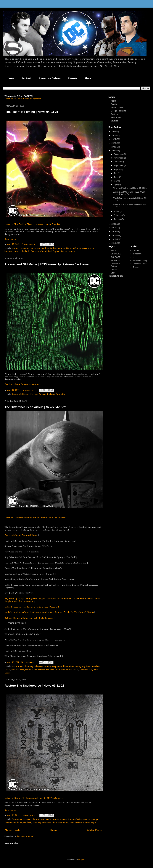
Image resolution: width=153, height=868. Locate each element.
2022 (114, 147)
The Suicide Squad (39, 251)
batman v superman (21, 248)
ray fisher (86, 667)
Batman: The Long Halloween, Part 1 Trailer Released (29, 618)
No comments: (29, 244)
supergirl (95, 820)
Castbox (114, 114)
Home (10, 78)
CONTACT (116, 257)
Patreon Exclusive (47, 394)
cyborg (78, 667)
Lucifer (48, 820)
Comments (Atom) (26, 836)
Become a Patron (50, 78)
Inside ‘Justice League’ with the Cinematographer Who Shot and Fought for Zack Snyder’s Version (49, 612)
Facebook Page (140, 264)
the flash (25, 251)
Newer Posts (12, 830)
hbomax (8, 251)
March (117, 211)
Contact (26, 78)
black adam (69, 667)
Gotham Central (74, 248)
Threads (136, 267)
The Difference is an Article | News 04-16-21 (36, 407)
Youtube (114, 121)
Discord (136, 250)
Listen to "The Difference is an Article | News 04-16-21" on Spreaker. (35, 518)
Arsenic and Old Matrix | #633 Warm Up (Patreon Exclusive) (47, 264)
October (118, 162)
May (116, 181)
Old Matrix (24, 394)
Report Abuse (116, 276)
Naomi (56, 820)
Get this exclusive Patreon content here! (23, 384)
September (119, 166)
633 (13, 667)
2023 (114, 143)
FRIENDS (115, 260)
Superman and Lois (13, 823)
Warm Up (60, 394)
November (119, 158)
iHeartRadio (116, 117)
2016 (114, 239)
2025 (114, 135)
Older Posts (94, 830)
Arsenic (15, 394)
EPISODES (116, 254)
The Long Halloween (42, 823)
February (118, 215)
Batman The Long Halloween (30, 667)
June (116, 177)
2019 (114, 228)
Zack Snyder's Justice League (61, 251)
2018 (114, 232)
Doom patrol (59, 248)
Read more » (10, 239)
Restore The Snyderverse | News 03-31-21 (34, 686)
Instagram (137, 254)
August (117, 169)
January (118, 219)
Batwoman (17, 820)
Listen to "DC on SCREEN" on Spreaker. (23, 99)
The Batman (39, 670)
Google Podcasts (118, 111)
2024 (114, 139)
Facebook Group (140, 260)
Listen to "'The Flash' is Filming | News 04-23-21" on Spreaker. (32, 224)
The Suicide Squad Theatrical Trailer (21, 535)
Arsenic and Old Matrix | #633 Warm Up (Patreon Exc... (129, 193)
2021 (114, 151)
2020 (114, 224)
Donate (73, 78)
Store (88, 78)
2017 (114, 235)
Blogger (82, 859)
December (119, 154)
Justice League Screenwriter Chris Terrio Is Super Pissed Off (32, 607)
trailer (75, 670)
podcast (17, 251)
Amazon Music (117, 107)
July (116, 173)
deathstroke (47, 248)
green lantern (88, 248)
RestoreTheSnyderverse (22, 670)
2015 (114, 243)
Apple (113, 101)
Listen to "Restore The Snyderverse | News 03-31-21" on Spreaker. (34, 798)
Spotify (114, 104)
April (116, 185)
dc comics (35, 248)
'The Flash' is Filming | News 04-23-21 (31, 112)
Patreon (34, 394)
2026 (114, 132)
